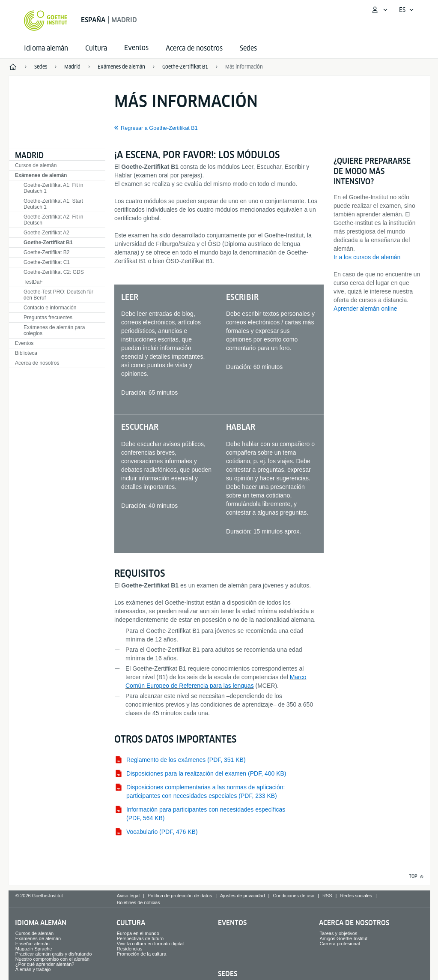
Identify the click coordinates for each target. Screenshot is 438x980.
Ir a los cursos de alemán (367, 257)
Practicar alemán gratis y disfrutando (54, 954)
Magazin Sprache (34, 949)
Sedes (248, 48)
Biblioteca (26, 353)
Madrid (29, 155)
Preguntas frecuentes (48, 318)
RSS (327, 896)
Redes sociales (356, 896)
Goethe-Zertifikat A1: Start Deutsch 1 (53, 204)
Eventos (24, 343)
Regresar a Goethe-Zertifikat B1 (159, 128)
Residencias (130, 949)
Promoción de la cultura (142, 954)
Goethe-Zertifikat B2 (46, 252)
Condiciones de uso (293, 896)
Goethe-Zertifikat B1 (48, 243)
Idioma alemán (46, 48)
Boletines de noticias (139, 902)
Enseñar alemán (33, 944)
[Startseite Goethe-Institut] (46, 21)
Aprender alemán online (365, 309)
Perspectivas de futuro (140, 938)
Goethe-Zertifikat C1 (47, 262)
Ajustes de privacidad (243, 896)
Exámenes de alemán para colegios (54, 330)
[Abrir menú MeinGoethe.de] (379, 10)
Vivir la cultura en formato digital (150, 944)
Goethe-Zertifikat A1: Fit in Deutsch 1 (53, 188)
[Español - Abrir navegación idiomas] (407, 10)
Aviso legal (128, 896)
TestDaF (33, 282)
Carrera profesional (340, 944)
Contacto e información (50, 308)
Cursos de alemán (36, 165)
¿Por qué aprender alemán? (45, 964)
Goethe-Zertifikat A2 (46, 233)
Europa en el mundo (138, 933)
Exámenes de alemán (41, 175)
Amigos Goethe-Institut (343, 938)
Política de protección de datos (180, 896)
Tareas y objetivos (338, 933)
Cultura (96, 48)
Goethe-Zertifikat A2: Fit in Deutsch (53, 220)
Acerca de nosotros (194, 48)
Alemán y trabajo (33, 969)
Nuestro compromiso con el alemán (52, 959)
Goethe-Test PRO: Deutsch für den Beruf (58, 295)
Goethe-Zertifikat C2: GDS (54, 272)
